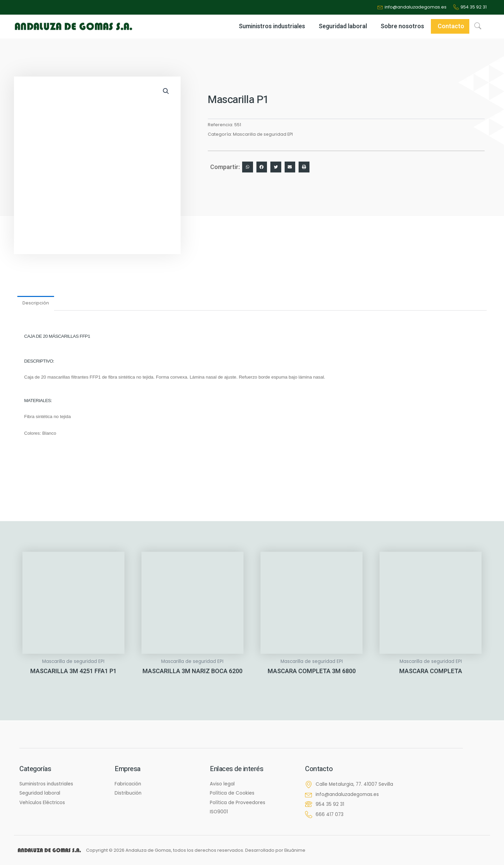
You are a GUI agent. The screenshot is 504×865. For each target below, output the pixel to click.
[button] (166, 92)
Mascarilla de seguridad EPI (263, 135)
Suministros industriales (272, 27)
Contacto (451, 27)
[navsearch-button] (478, 27)
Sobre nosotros (402, 27)
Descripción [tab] (36, 304)
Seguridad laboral (343, 27)
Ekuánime (295, 850)
